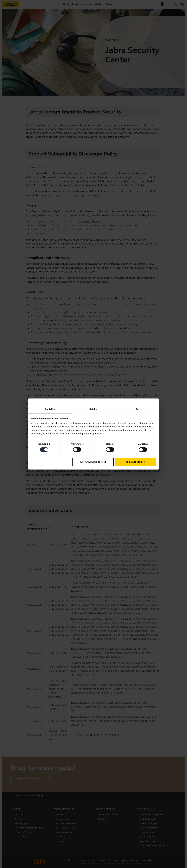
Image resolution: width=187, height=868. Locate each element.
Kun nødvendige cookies (93, 462)
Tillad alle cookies (135, 462)
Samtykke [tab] (50, 409)
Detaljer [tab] (93, 409)
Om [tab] (137, 409)
